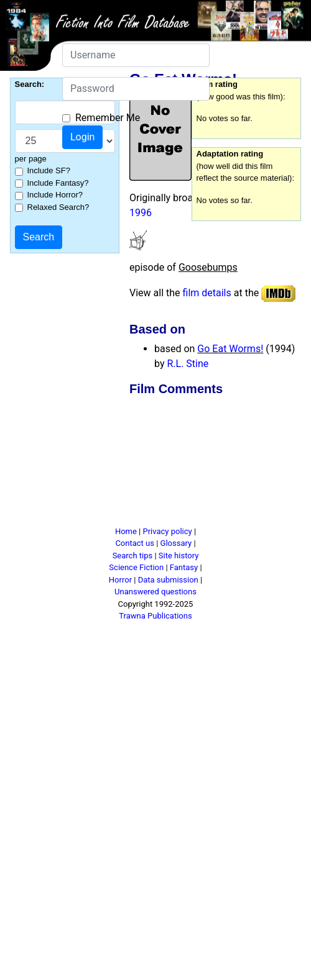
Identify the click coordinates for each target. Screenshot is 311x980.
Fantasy (184, 567)
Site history (179, 556)
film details (207, 293)
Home (126, 531)
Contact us (135, 543)
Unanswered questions (155, 592)
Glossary (176, 543)
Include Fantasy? (58, 183)
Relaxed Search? (58, 207)
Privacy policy (167, 531)
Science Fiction (136, 567)
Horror (120, 580)
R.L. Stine (188, 364)
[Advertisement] (169, 463)
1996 (141, 213)
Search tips (133, 556)
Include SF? (49, 170)
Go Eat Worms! (230, 349)
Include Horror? (55, 195)
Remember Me (108, 118)
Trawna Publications (155, 616)
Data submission (168, 580)
